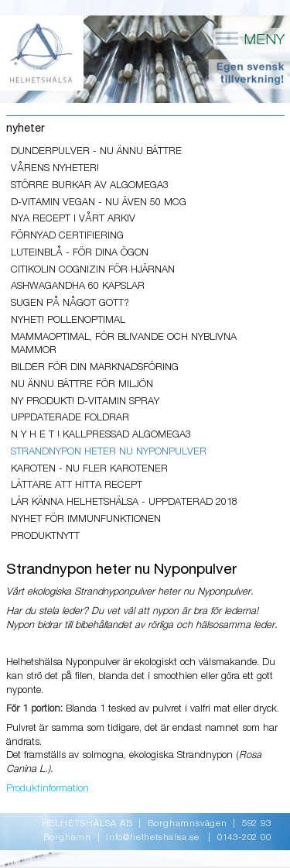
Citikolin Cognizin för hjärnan (93, 270)
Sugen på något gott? (70, 303)
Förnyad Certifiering (67, 236)
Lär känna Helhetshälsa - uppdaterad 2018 (124, 502)
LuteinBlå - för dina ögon (80, 253)
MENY (249, 38)
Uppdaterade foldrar (70, 418)
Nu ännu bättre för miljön (82, 384)
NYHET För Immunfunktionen (86, 519)
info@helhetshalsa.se (153, 838)
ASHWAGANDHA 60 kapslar (78, 286)
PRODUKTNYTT (45, 536)
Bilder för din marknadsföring (95, 367)
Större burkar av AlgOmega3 (90, 185)
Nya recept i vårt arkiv (73, 219)
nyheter (26, 129)
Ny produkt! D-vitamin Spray (85, 401)
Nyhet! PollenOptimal (68, 320)
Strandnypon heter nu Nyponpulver (109, 452)
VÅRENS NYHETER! (55, 168)
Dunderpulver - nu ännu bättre (96, 151)
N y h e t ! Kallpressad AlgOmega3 (101, 435)
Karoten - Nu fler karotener (89, 469)
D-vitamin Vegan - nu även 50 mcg (99, 202)
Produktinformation (48, 789)
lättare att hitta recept (77, 485)
